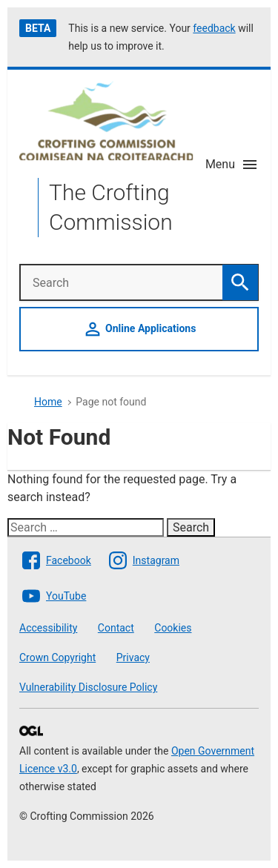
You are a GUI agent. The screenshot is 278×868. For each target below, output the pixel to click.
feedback (214, 28)
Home (48, 402)
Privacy (133, 657)
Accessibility (48, 628)
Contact (116, 628)
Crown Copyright (57, 657)
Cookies (173, 628)
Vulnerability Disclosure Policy (88, 687)
